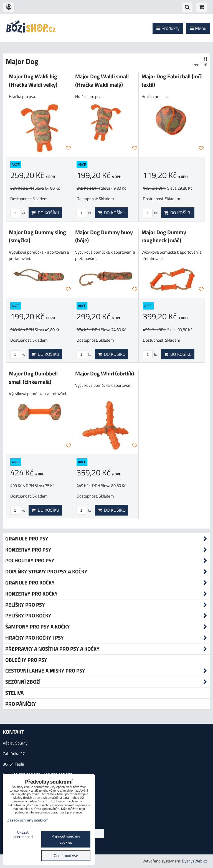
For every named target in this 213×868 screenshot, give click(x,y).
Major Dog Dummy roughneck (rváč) (164, 236)
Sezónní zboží (108, 682)
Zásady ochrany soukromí (28, 820)
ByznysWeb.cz (195, 861)
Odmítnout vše (66, 856)
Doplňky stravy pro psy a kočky (108, 572)
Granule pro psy (108, 539)
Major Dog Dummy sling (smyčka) (37, 236)
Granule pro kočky (108, 583)
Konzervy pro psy (108, 550)
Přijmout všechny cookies (66, 839)
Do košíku (45, 213)
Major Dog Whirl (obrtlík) (105, 374)
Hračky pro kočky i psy (108, 638)
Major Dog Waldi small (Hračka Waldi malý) (102, 81)
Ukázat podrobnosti (23, 835)
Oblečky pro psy (26, 660)
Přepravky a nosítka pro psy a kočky (108, 649)
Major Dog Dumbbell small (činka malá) (33, 378)
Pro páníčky (21, 704)
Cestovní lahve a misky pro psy (108, 671)
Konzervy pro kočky (108, 594)
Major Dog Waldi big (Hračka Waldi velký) (33, 81)
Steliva (14, 693)
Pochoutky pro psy (108, 561)
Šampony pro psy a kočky (108, 627)
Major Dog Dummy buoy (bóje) (104, 236)
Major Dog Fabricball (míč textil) (172, 81)
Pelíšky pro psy (108, 605)
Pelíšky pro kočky (108, 616)
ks (18, 213)
